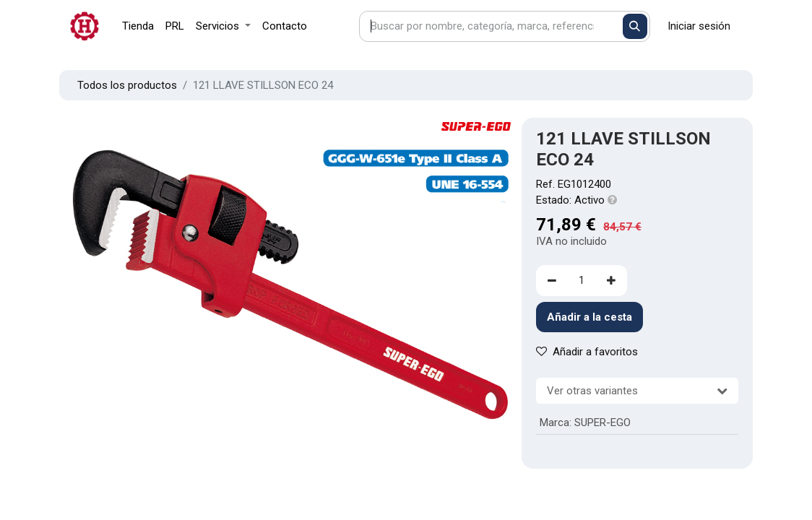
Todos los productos (127, 85)
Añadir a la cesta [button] (589, 317)
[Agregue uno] (611, 281)
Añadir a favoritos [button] (587, 352)
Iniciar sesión (699, 26)
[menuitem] (138, 26)
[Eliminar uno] (552, 281)
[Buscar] (635, 26)
